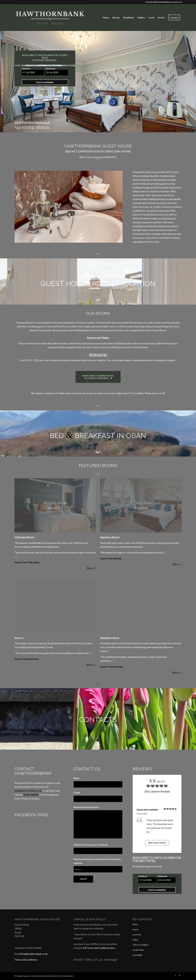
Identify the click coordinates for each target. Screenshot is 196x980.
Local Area (137, 935)
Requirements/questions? (87, 807)
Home (135, 924)
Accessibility (138, 955)
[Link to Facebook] (175, 975)
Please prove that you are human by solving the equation (97, 861)
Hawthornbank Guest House (46, 976)
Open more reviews (157, 843)
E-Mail (77, 793)
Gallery (136, 940)
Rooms (135, 930)
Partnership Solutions (66, 976)
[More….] (91, 665)
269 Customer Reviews (157, 792)
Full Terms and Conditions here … (100, 948)
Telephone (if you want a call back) (91, 845)
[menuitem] (106, 18)
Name (77, 778)
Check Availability (45, 82)
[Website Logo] (50, 18)
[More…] (91, 568)
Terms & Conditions (141, 945)
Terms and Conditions (26, 960)
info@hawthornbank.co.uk (172, 2)
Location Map (138, 950)
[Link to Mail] (180, 975)
